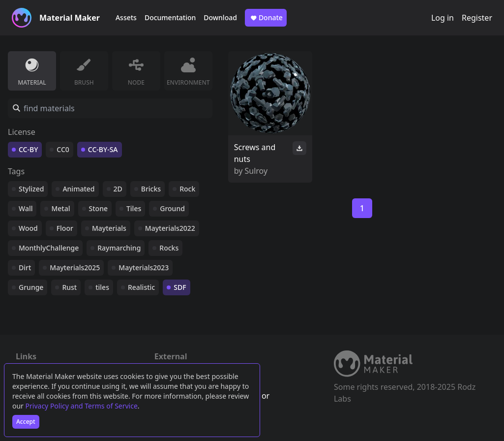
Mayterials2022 (170, 228)
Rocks (169, 248)
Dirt (25, 268)
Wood (28, 228)
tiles (102, 287)
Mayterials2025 (75, 268)
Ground (172, 208)
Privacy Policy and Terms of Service (82, 406)
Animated (78, 189)
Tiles (134, 208)
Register (477, 18)
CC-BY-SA (103, 149)
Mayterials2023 (144, 268)
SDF (180, 287)
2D (118, 189)
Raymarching (119, 248)
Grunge (31, 287)
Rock (187, 189)
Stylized (31, 189)
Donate (266, 18)
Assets (126, 17)
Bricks (151, 189)
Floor (65, 228)
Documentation (170, 17)
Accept (26, 422)
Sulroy (256, 171)
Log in (443, 18)
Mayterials (109, 228)
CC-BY (28, 149)
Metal (60, 208)
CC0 (63, 149)
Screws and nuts (255, 153)
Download (220, 17)
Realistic (141, 287)
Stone (98, 208)
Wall (26, 208)
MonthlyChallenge (49, 248)
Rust (69, 287)
